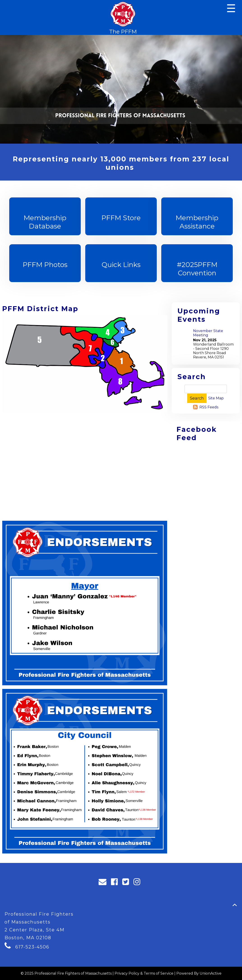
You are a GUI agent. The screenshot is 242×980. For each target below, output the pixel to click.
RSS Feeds (209, 407)
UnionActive (211, 973)
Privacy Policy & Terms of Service (144, 973)
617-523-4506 (32, 947)
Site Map (216, 398)
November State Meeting (208, 333)
